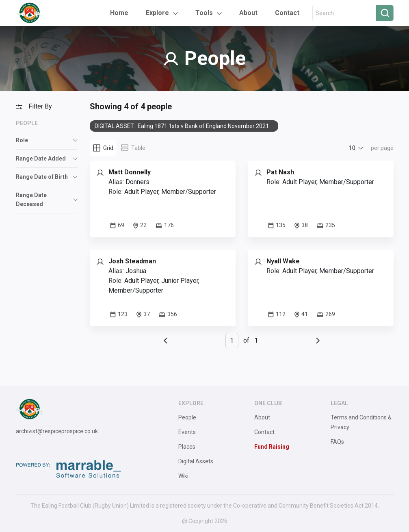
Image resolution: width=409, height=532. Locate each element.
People (187, 417)
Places (187, 447)
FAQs (337, 442)
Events (187, 432)
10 (352, 148)
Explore (157, 13)
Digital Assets (196, 461)
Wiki (183, 476)
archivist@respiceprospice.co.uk (57, 431)
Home (119, 13)
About (248, 13)
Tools (204, 13)
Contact (287, 13)
